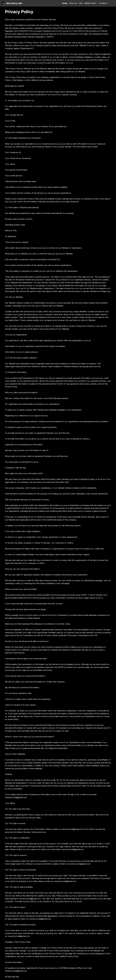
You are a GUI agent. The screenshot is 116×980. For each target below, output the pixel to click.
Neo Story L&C (14, 3)
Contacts (103, 3)
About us (73, 3)
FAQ (81, 3)
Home (65, 3)
